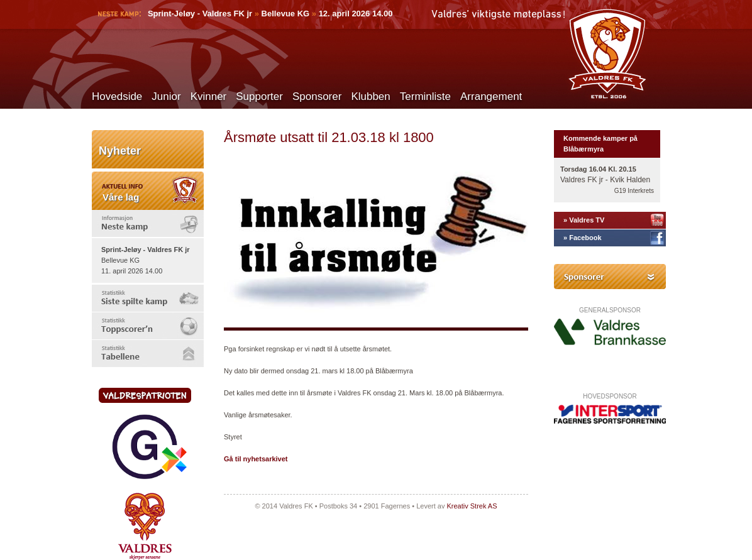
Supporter (259, 96)
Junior (166, 96)
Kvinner (209, 96)
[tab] (148, 223)
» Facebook (583, 238)
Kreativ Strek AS (472, 506)
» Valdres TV (584, 220)
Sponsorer (317, 96)
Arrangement (491, 96)
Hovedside (117, 96)
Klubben (370, 96)
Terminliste (425, 96)
